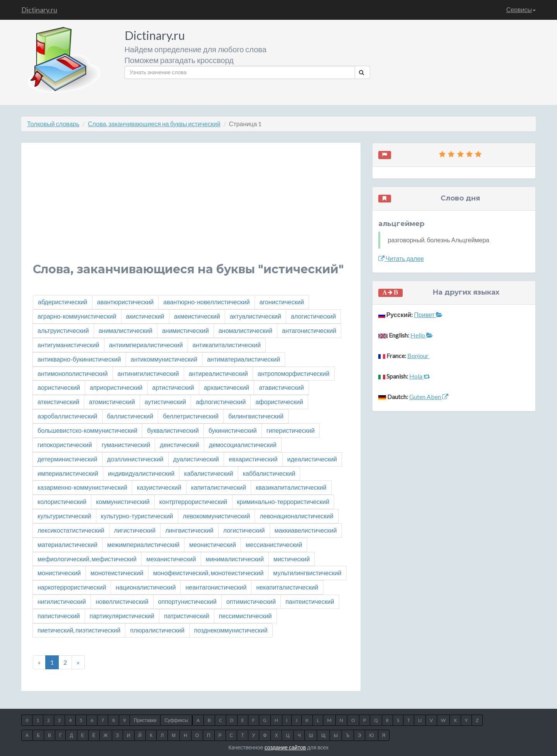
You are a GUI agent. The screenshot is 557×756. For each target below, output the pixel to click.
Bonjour (419, 356)
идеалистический (312, 459)
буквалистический (173, 430)
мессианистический (274, 544)
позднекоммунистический (231, 630)
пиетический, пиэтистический (79, 630)
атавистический (281, 387)
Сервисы (521, 9)
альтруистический (63, 330)
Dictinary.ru (39, 10)
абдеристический (63, 302)
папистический (59, 616)
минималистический (235, 559)
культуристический (64, 516)
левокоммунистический (217, 516)
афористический (279, 402)
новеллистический (122, 601)
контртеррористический (193, 501)
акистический (145, 316)
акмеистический (197, 316)
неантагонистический (216, 587)
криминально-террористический (283, 501)
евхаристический (253, 459)
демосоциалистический (243, 445)
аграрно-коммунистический (77, 316)
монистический (59, 573)
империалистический (68, 473)
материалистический (67, 544)
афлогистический (221, 402)
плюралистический (157, 630)
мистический (292, 559)
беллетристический (191, 416)
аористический (59, 387)
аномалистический (245, 330)
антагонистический (309, 330)
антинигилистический (148, 373)
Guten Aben (429, 397)
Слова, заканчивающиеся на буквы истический (154, 124)
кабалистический (209, 473)
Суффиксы (176, 720)
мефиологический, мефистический (87, 559)
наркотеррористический (72, 587)
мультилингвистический (307, 573)
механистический (171, 559)
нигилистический (62, 601)
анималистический (126, 330)
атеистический (58, 402)
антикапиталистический (227, 345)
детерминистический (67, 459)
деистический (179, 445)
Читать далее (401, 258)
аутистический (165, 402)
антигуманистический (68, 345)
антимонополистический (73, 373)
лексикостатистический (71, 530)
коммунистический (123, 501)
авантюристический (126, 302)
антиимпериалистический (146, 345)
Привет (428, 315)
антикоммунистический (164, 359)
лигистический (135, 530)
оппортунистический (187, 601)
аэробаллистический (67, 416)
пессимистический (245, 616)
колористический (62, 501)
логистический (244, 530)
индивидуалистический (141, 473)
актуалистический (255, 316)
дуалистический (196, 459)
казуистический (159, 487)
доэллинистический (135, 459)
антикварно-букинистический (79, 359)
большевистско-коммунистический (87, 430)
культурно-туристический (137, 516)
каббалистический (269, 473)
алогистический (313, 316)
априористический (116, 387)
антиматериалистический (243, 359)
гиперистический (291, 430)
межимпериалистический (143, 544)
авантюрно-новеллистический (206, 302)
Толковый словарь (53, 124)
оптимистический (251, 601)
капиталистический (219, 487)
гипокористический (65, 445)
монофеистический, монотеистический (208, 573)
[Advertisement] (191, 209)
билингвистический (256, 416)
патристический (187, 616)
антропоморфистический (294, 373)
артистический (173, 387)
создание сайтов (285, 747)
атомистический (112, 402)
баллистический (130, 416)
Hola (420, 376)
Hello (422, 335)
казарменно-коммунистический (82, 487)
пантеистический (310, 601)
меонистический (213, 544)
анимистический (185, 330)
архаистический (227, 387)
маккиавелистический (306, 530)
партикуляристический (122, 616)
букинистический (233, 430)
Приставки (145, 720)
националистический (146, 587)
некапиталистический (287, 587)
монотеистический (117, 573)
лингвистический (189, 530)
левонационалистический (296, 516)
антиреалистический (218, 373)
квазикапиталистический (291, 487)
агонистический (282, 302)
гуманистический (126, 445)
